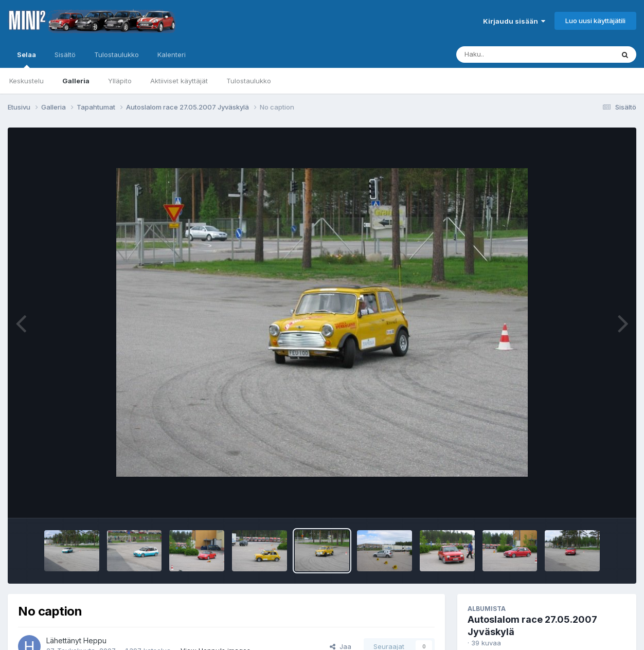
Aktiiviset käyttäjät (179, 81)
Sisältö (65, 55)
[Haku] (516, 55)
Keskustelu (26, 81)
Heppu (95, 640)
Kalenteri (172, 55)
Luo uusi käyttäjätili (595, 21)
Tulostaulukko (249, 81)
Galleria (76, 81)
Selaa (26, 59)
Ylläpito (120, 81)
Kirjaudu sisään (514, 21)
